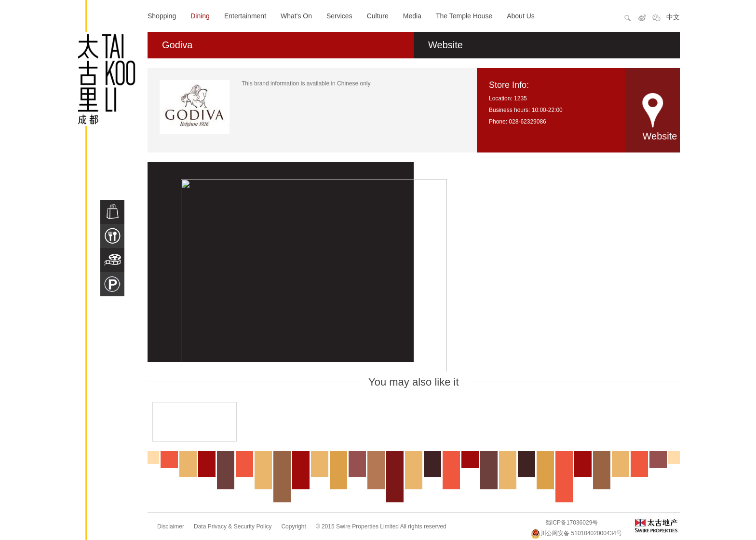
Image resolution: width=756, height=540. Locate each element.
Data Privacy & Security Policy (233, 526)
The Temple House (464, 16)
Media (412, 16)
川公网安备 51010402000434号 (576, 533)
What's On (296, 16)
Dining (200, 16)
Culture (378, 16)
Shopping (162, 16)
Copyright (293, 526)
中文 (673, 17)
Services (339, 16)
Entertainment (245, 16)
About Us (521, 16)
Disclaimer (171, 526)
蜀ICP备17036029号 (572, 523)
